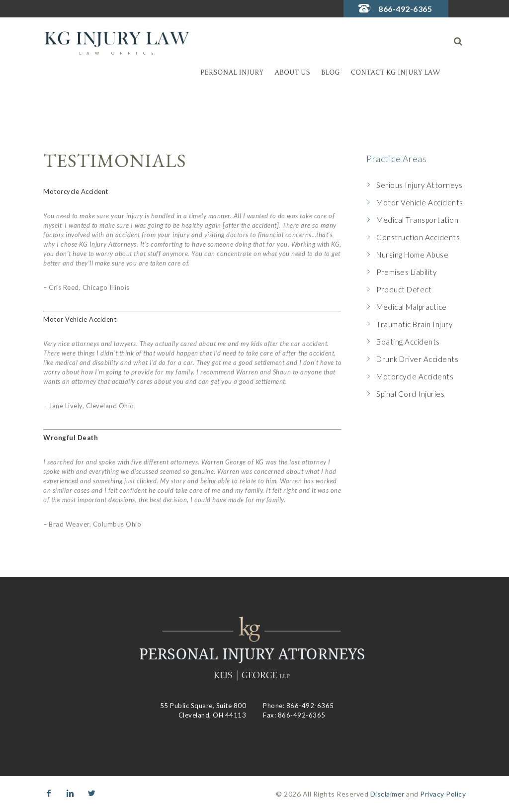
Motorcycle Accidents (415, 376)
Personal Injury (232, 73)
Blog (331, 73)
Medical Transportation (417, 220)
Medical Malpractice (412, 307)
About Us (293, 73)
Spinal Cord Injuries (410, 394)
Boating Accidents (408, 342)
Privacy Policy (443, 794)
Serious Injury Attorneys (419, 185)
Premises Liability (406, 272)
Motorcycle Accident (76, 191)
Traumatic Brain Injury (414, 324)
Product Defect (404, 289)
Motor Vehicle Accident (80, 319)
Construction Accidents (418, 237)
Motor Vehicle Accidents (420, 202)
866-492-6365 (405, 9)
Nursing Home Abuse (412, 255)
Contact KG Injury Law (396, 73)
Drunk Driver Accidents (417, 359)
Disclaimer (387, 794)
